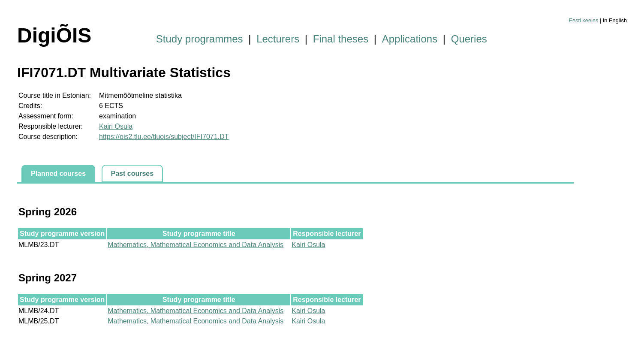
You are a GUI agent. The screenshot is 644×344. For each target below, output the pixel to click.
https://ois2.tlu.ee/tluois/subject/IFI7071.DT (164, 137)
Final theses (341, 39)
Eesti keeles (583, 20)
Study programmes (200, 39)
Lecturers (278, 39)
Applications (410, 39)
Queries (469, 39)
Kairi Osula (116, 126)
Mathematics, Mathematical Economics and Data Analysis (196, 245)
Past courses (132, 174)
